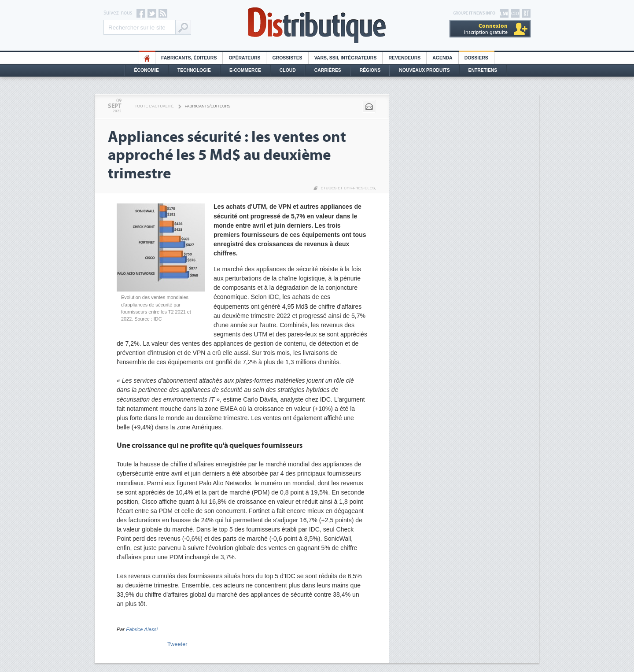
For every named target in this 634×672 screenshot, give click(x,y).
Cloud (288, 70)
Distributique (317, 25)
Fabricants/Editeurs (208, 106)
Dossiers (476, 58)
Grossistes (287, 58)
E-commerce (245, 70)
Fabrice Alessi (142, 629)
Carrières (328, 70)
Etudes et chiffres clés (348, 188)
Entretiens (483, 70)
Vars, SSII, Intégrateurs (346, 58)
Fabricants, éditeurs (189, 58)
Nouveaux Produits (424, 70)
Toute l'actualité (154, 106)
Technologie (194, 70)
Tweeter (177, 644)
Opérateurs (244, 58)
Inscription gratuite (486, 29)
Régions (370, 70)
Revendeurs (404, 58)
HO (147, 58)
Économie (147, 70)
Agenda (442, 58)
